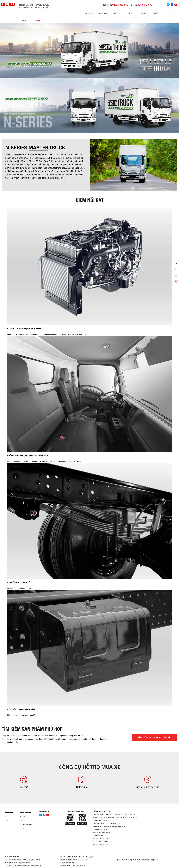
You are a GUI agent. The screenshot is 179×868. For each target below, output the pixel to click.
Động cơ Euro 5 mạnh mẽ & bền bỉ (25, 329)
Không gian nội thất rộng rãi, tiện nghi (28, 456)
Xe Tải (6, 820)
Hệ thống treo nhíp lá (19, 582)
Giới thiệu (23, 816)
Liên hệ (22, 829)
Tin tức (156, 13)
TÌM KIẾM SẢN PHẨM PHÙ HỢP (155, 737)
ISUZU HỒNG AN (26, 812)
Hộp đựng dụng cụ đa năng (22, 709)
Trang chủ (23, 21)
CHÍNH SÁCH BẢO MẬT (12, 857)
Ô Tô (6, 816)
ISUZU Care (144, 13)
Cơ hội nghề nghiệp (26, 825)
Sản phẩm (9, 812)
